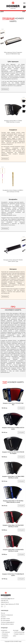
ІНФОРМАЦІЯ (5, 611)
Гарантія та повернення (7, 615)
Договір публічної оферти (7, 624)
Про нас (3, 613)
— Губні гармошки (5, 632)
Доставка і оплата (5, 619)
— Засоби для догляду (19, 632)
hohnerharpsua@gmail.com (8, 599)
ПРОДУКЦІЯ (4, 628)
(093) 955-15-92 (4, 600)
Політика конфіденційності (8, 622)
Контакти (3, 617)
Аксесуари (16, 630)
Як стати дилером (5, 620)
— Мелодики (4, 638)
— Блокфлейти (5, 636)
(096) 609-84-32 (5, 602)
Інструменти (4, 630)
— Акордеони (4, 634)
